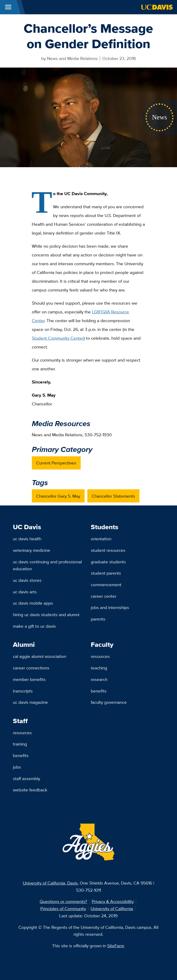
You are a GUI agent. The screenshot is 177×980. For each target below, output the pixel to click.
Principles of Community (63, 909)
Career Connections (31, 668)
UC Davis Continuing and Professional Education (47, 565)
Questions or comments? (63, 901)
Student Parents (106, 573)
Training (20, 744)
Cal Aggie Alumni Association (40, 656)
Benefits (99, 691)
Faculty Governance (109, 702)
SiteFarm (116, 946)
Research (99, 679)
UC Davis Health (27, 539)
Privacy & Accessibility (113, 901)
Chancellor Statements (113, 496)
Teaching (99, 668)
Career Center (104, 596)
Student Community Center (58, 338)
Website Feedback (30, 790)
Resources (100, 656)
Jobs (17, 767)
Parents (98, 619)
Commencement (106, 585)
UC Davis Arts (25, 592)
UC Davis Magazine (30, 702)
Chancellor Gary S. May (58, 496)
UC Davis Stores (27, 580)
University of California (112, 909)
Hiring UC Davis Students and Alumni (46, 615)
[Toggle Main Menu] (8, 7)
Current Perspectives (56, 463)
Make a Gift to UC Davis (34, 626)
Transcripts (23, 691)
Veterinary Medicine (32, 550)
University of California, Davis (50, 883)
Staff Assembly (27, 778)
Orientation (101, 539)
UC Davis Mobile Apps (33, 603)
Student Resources (108, 550)
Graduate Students (108, 562)
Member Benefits (29, 679)
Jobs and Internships (110, 607)
